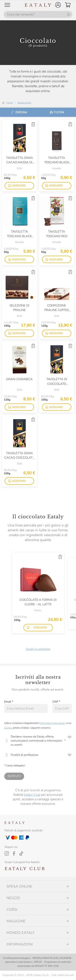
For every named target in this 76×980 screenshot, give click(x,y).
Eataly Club (32, 795)
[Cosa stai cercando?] (38, 14)
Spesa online (24, 103)
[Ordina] (19, 112)
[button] (58, 5)
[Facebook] (14, 853)
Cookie (8, 728)
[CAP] (62, 708)
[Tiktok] (21, 853)
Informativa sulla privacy (53, 723)
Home (10, 103)
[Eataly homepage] (38, 5)
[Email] (26, 708)
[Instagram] (7, 853)
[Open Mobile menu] (7, 5)
